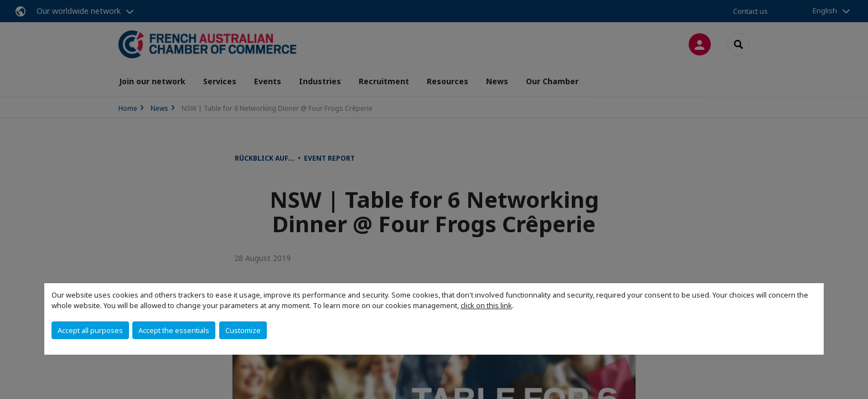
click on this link (486, 305)
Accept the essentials (174, 330)
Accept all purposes (90, 330)
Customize (243, 330)
